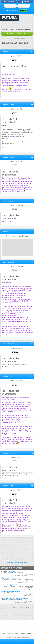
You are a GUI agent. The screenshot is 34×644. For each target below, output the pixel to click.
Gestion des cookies (25, 634)
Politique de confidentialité (12, 637)
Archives (10, 634)
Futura (5, 634)
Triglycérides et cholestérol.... (11, 578)
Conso (16, 634)
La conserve (24, 562)
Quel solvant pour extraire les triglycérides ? (16, 598)
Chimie (11, 29)
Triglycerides (12, 571)
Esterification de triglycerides (11, 592)
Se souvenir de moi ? (13, 11)
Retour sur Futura (9, 2)
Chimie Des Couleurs (13, 562)
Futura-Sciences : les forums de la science (13, 27)
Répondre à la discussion (17, 34)
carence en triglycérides (9, 585)
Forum (7, 25)
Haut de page (25, 637)
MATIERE (4, 29)
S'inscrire (25, 2)
